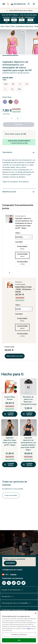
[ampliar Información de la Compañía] (16, 603)
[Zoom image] (23, 32)
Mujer (13, 26)
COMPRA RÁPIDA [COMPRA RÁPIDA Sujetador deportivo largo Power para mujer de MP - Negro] (9, 464)
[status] (11, 118)
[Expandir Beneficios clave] (19, 192)
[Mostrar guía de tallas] (8, 78)
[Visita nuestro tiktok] (14, 583)
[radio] (6, 84)
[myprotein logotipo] (18, 4)
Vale (19, 640)
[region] (19, 627)
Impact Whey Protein (10, 398)
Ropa (7, 26)
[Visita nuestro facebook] (9, 583)
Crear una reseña (11, 495)
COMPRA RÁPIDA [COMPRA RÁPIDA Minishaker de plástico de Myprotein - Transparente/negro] (28, 414)
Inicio (2, 26)
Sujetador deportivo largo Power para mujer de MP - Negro (10, 441)
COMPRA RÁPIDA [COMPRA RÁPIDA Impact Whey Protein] (9, 414)
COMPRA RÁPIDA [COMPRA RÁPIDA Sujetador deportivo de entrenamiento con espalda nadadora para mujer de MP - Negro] (28, 464)
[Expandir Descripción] (19, 152)
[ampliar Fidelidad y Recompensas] (15, 610)
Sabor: (18, 233)
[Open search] (8, 4)
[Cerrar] (36, 613)
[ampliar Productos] (8, 596)
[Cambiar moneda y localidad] (19, 574)
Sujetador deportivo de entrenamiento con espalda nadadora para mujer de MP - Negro (28, 444)
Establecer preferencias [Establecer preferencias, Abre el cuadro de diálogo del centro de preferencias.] (19, 635)
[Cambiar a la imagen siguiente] (36, 42)
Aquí (29, 629)
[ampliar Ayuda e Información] (13, 590)
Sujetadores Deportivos (25, 26)
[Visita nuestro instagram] (4, 583)
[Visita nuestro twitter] (24, 583)
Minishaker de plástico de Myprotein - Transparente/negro (28, 401)
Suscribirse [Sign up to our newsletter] (10, 563)
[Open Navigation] (4, 4)
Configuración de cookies (12, 570)
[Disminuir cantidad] (5, 118)
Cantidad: (6, 114)
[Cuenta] (29, 4)
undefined (24, 237)
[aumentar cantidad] (18, 118)
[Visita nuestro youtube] (19, 583)
